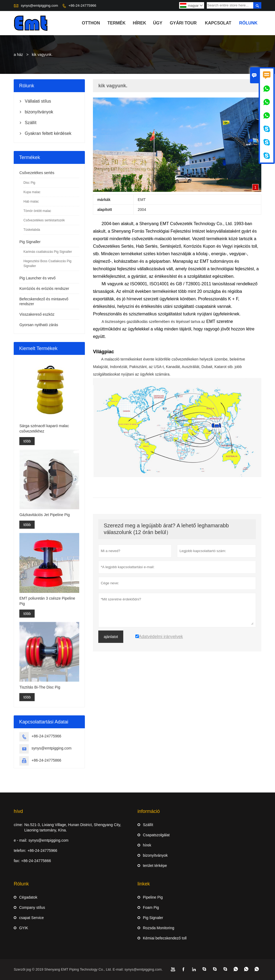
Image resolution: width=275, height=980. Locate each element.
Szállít (31, 123)
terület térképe (155, 866)
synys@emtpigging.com (39, 6)
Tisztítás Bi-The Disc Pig (40, 687)
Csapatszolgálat (156, 835)
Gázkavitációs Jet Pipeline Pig (45, 515)
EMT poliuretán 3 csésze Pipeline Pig (47, 601)
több (27, 441)
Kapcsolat (218, 23)
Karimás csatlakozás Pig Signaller (48, 252)
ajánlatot (111, 637)
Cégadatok (28, 897)
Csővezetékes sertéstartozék (44, 220)
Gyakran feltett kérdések (48, 133)
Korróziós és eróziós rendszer (44, 289)
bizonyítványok (39, 112)
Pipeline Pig (153, 897)
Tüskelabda (32, 230)
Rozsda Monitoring (159, 928)
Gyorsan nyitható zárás (39, 325)
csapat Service (31, 918)
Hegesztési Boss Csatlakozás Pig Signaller (47, 264)
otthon (91, 23)
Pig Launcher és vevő (37, 278)
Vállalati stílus (38, 101)
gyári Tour (183, 23)
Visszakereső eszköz (37, 314)
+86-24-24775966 (82, 6)
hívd (18, 811)
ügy (158, 23)
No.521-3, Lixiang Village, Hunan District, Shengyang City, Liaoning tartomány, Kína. (73, 827)
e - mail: (20, 840)
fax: (17, 861)
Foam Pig (151, 907)
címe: (18, 825)
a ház (18, 55)
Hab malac (31, 201)
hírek (139, 23)
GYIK (23, 928)
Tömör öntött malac (37, 211)
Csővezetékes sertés (37, 173)
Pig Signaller (30, 242)
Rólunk (248, 23)
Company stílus (32, 907)
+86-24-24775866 (46, 760)
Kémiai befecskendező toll (165, 938)
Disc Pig (29, 183)
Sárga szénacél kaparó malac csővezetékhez (44, 428)
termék (117, 23)
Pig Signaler (153, 918)
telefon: (20, 851)
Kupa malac (32, 192)
